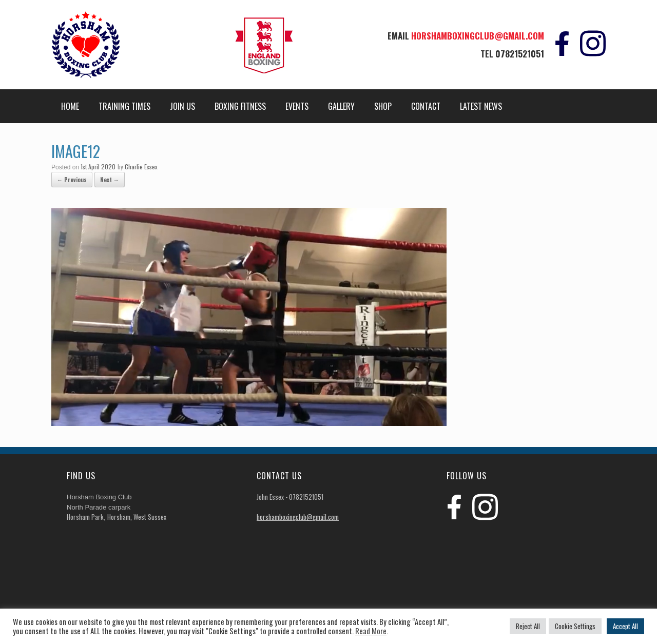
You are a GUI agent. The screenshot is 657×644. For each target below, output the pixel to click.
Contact (426, 106)
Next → (110, 180)
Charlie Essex (141, 167)
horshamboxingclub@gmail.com (478, 36)
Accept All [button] (625, 626)
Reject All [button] (528, 626)
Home (70, 106)
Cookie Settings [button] (575, 626)
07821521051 (520, 54)
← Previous (72, 180)
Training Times (124, 106)
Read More (371, 631)
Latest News (481, 106)
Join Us (182, 106)
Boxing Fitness (240, 106)
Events (297, 106)
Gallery (341, 106)
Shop (383, 106)
